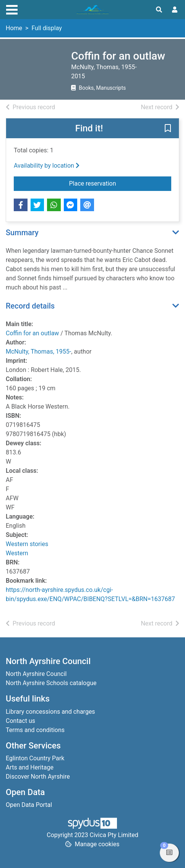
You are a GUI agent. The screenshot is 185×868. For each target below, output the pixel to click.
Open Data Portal (29, 805)
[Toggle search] (159, 10)
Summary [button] (22, 233)
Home (14, 28)
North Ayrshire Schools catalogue (51, 683)
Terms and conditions (35, 730)
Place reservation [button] (120, 183)
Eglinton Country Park (35, 758)
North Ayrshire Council (36, 674)
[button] (168, 129)
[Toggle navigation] (12, 9)
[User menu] (175, 10)
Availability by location (47, 166)
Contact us (20, 721)
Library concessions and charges (50, 712)
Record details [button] (30, 306)
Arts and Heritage (30, 767)
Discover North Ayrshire (38, 777)
